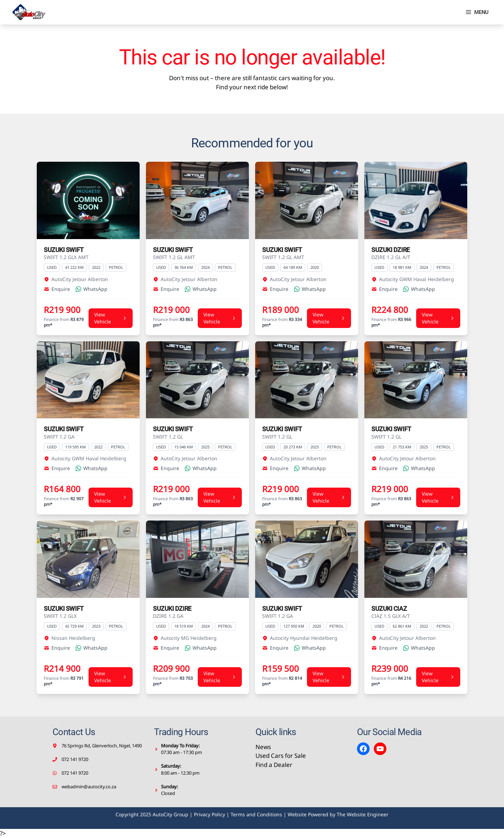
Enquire (57, 289)
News (263, 747)
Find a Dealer (274, 765)
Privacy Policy (209, 814)
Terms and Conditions (256, 814)
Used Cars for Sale (281, 756)
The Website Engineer (363, 814)
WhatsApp (92, 289)
